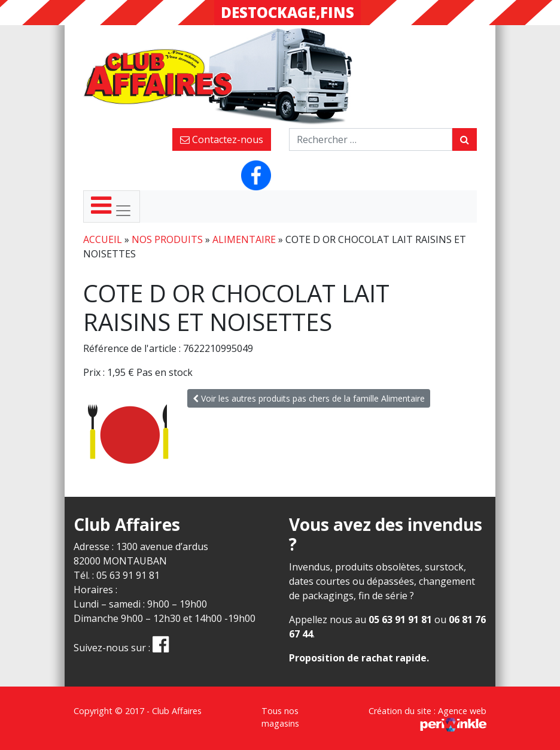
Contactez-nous (222, 139)
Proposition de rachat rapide (358, 658)
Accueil (103, 239)
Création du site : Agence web (427, 717)
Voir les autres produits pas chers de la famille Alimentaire (309, 398)
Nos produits (167, 239)
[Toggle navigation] (112, 207)
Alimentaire (244, 239)
